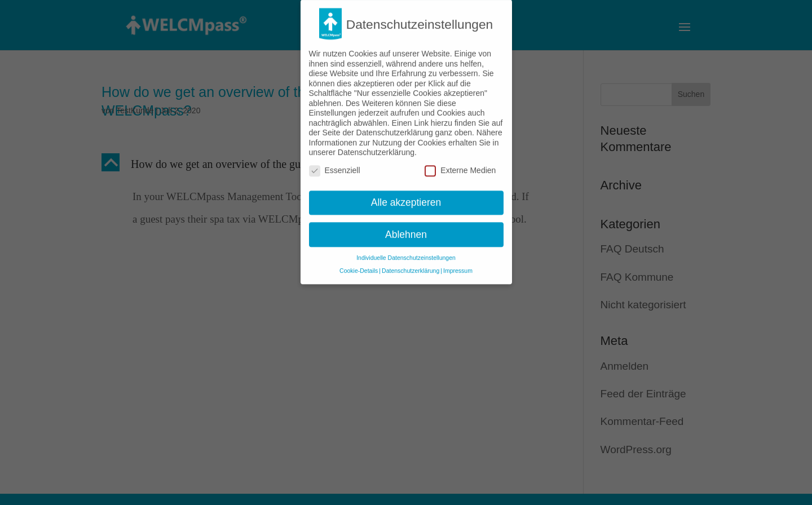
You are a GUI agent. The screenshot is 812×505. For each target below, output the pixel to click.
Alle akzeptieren (406, 196)
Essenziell (335, 164)
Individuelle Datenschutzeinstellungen (406, 251)
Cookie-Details (359, 264)
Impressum (458, 264)
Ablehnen (406, 228)
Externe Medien (460, 164)
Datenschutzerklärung (411, 264)
